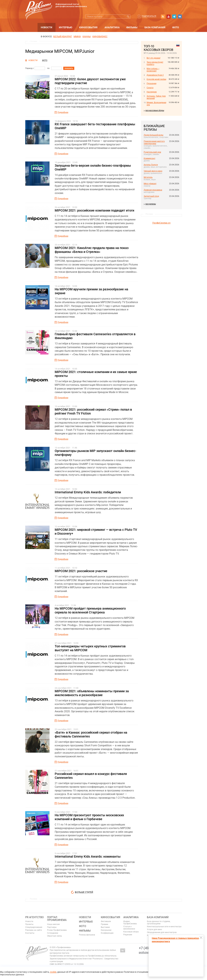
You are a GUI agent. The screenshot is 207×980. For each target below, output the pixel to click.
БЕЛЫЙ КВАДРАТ (63, 36)
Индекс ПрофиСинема (130, 923)
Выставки (105, 927)
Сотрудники (53, 933)
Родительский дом (152, 152)
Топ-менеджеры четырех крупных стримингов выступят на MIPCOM (90, 648)
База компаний (155, 27)
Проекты (29, 924)
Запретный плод (151, 196)
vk (180, 16)
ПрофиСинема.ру (161, 223)
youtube (168, 16)
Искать (128, 17)
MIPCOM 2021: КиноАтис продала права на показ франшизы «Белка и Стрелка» (92, 250)
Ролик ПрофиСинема (57, 930)
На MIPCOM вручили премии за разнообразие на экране (91, 291)
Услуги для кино (154, 929)
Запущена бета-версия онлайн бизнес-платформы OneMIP (93, 167)
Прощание (151, 83)
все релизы (151, 204)
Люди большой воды (154, 135)
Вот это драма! (154, 58)
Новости (47, 27)
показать (69, 68)
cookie (53, 972)
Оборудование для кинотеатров (162, 932)
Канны (87, 36)
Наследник (152, 92)
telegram (174, 16)
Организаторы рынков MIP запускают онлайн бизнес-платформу (95, 453)
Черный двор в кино (153, 171)
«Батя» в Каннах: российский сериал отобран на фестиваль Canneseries (91, 734)
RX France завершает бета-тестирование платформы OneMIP (95, 126)
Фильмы (132, 27)
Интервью (66, 27)
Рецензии (128, 935)
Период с (29, 68)
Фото (176, 27)
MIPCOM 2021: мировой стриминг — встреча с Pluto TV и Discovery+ (96, 532)
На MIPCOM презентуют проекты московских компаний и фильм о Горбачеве (89, 817)
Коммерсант (150, 158)
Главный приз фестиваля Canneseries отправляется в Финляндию (95, 336)
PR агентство (34, 917)
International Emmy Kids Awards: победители (88, 492)
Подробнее (63, 112)
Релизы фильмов (87, 935)
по (48, 68)
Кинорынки (106, 930)
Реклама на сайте (34, 930)
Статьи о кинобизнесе (129, 928)
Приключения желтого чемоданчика (154, 142)
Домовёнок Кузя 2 (155, 75)
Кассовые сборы (131, 932)
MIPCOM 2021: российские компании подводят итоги (94, 210)
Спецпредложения (34, 927)
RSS (163, 16)
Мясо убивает (150, 184)
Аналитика (112, 27)
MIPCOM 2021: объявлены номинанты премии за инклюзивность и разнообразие (92, 693)
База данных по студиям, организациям (159, 923)
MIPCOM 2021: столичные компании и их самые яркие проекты (96, 374)
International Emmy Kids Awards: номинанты (88, 856)
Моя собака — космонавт (153, 70)
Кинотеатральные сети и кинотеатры (164, 927)
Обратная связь (55, 936)
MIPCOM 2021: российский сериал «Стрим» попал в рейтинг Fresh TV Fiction (93, 411)
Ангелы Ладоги (151, 165)
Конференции (107, 933)
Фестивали (106, 921)
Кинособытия (88, 27)
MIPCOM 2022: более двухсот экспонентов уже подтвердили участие (90, 81)
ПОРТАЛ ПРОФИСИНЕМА (57, 919)
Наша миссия (53, 924)
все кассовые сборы (155, 110)
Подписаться (149, 16)
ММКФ (77, 36)
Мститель (148, 177)
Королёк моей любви (156, 79)
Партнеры (52, 927)
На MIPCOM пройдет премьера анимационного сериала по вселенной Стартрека (90, 610)
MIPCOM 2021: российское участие (81, 571)
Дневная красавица (153, 190)
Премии (104, 924)
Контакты (30, 933)
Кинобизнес (100, 36)
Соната (150, 88)
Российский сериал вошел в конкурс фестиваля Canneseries (91, 776)
